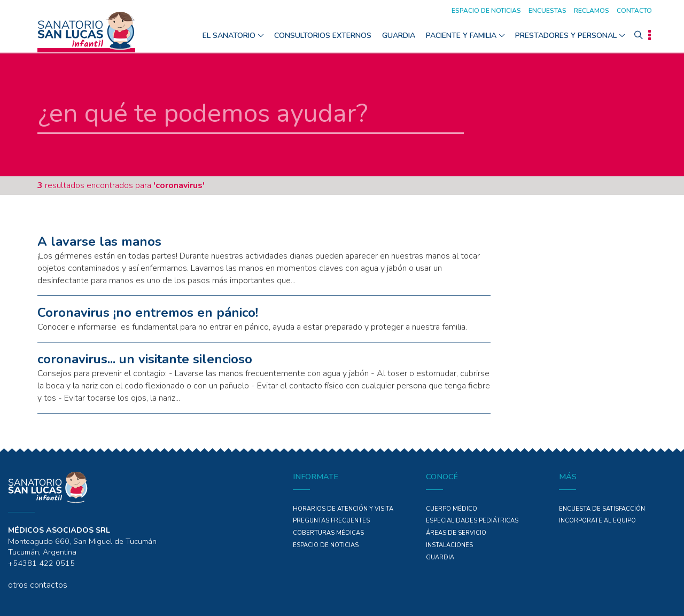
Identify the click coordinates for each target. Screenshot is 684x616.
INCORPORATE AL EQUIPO (597, 521)
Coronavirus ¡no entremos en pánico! (148, 313)
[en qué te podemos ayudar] (251, 114)
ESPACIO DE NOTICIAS (326, 545)
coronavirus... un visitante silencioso (145, 359)
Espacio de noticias (486, 11)
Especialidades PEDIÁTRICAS (472, 521)
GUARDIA (399, 36)
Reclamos (592, 11)
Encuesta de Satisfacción (602, 509)
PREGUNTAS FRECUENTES (331, 521)
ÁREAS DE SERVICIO (456, 533)
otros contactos (38, 585)
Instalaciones (449, 545)
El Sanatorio (229, 36)
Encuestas (547, 11)
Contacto (634, 11)
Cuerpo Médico (452, 509)
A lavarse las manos (99, 241)
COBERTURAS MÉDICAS (328, 533)
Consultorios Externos (323, 36)
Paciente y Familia (461, 36)
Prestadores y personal (566, 36)
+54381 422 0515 (41, 563)
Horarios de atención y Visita (343, 509)
